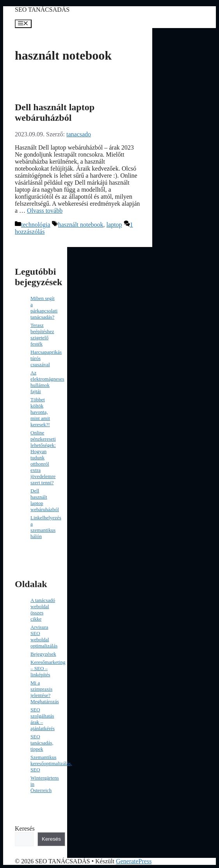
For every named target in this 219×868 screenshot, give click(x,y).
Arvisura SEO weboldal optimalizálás (44, 636)
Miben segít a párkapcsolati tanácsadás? (44, 308)
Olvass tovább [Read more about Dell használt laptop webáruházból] (45, 211)
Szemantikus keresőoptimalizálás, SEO (51, 763)
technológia (36, 225)
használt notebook (81, 225)
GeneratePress (134, 861)
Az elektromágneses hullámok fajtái (47, 382)
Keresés (25, 828)
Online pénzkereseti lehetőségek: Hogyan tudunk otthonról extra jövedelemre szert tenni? (43, 458)
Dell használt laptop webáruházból (55, 112)
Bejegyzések (43, 654)
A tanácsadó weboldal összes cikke (43, 610)
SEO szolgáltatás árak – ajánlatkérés (43, 719)
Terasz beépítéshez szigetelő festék (42, 334)
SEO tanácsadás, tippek (42, 743)
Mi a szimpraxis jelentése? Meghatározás (45, 692)
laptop (114, 225)
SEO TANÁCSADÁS (42, 10)
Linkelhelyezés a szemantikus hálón (46, 527)
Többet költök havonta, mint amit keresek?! (40, 412)
